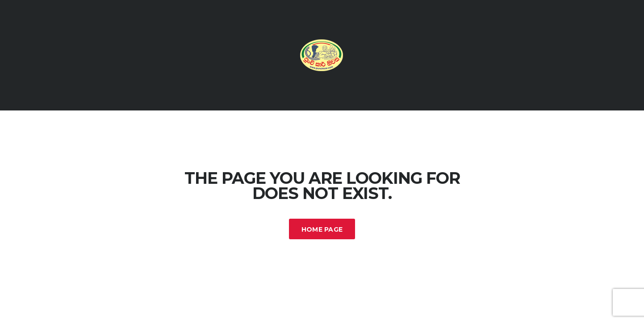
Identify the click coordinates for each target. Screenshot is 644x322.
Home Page (322, 229)
